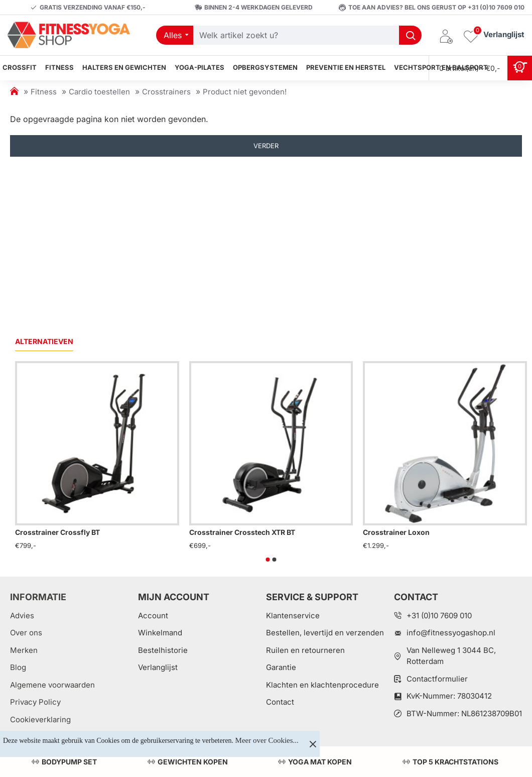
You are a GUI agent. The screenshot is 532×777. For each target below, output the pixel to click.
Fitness (44, 92)
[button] (268, 560)
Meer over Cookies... (267, 740)
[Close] (313, 744)
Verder (266, 146)
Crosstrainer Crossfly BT (57, 532)
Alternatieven (44, 341)
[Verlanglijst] (494, 35)
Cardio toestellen (99, 92)
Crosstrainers (166, 92)
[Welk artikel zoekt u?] (410, 35)
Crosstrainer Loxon (396, 532)
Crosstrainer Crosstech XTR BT (242, 532)
